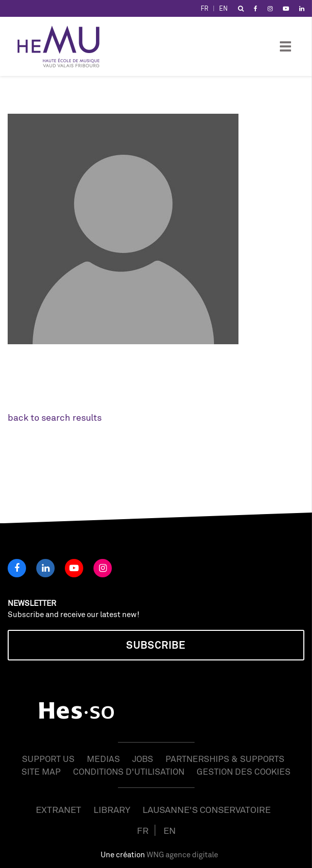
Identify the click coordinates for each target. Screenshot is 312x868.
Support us (48, 759)
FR (205, 8)
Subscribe (156, 645)
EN (223, 8)
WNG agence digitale (182, 854)
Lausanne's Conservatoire (207, 809)
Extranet (58, 809)
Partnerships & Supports (225, 759)
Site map (41, 771)
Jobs (143, 759)
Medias (103, 759)
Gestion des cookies (244, 771)
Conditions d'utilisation (129, 771)
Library (112, 809)
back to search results (55, 417)
